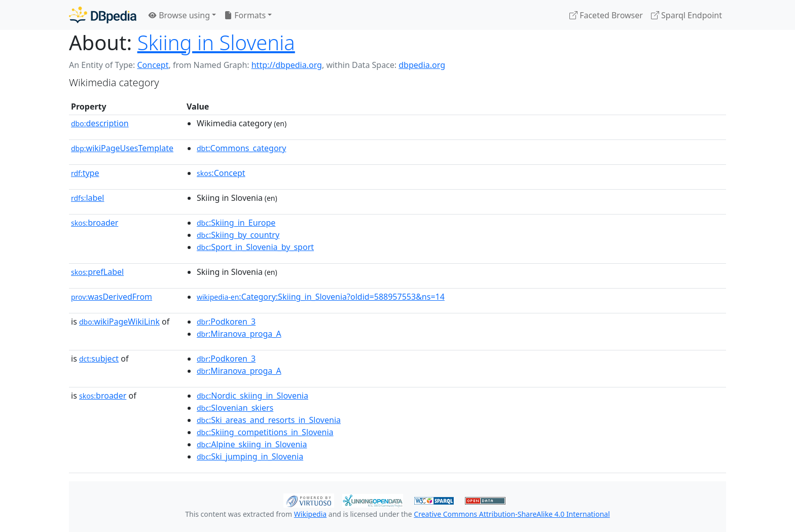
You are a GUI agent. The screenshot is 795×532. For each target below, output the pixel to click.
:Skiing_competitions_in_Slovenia (265, 432)
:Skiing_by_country (238, 235)
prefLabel (97, 272)
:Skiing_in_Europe (236, 223)
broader (95, 223)
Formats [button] (245, 15)
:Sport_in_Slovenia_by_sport (255, 247)
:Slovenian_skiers (235, 408)
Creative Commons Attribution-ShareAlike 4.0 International (512, 514)
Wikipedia (310, 514)
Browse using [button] (179, 15)
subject (99, 359)
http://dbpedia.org (287, 65)
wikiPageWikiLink (119, 322)
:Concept (221, 173)
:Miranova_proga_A (239, 334)
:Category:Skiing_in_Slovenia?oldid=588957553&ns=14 (321, 297)
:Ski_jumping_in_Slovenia (250, 456)
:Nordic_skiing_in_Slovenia (252, 396)
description (100, 123)
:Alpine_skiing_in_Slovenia (252, 444)
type (85, 173)
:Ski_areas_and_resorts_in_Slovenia (269, 420)
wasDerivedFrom (112, 297)
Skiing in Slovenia (216, 42)
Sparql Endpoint (686, 15)
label (88, 198)
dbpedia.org (422, 65)
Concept (153, 65)
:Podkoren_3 (226, 322)
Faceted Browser (606, 15)
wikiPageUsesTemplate (122, 148)
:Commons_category (241, 148)
